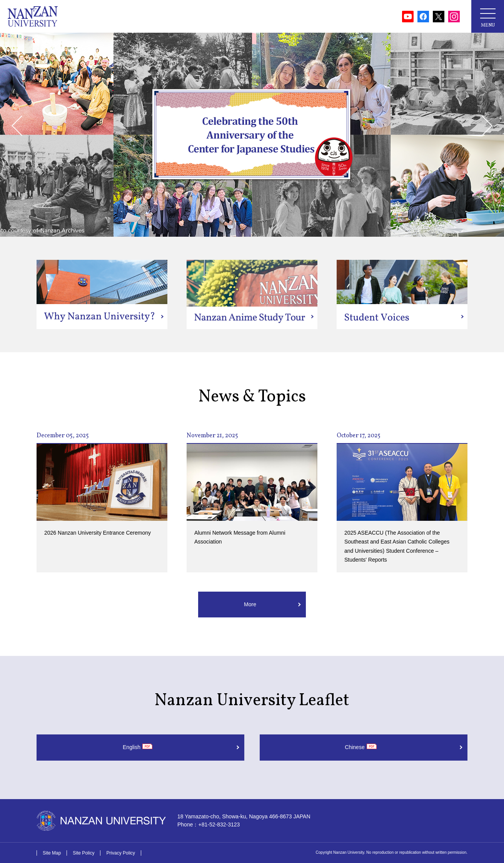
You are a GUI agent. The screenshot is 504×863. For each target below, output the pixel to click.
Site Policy (83, 853)
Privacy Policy (121, 853)
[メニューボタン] (488, 16)
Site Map (52, 853)
